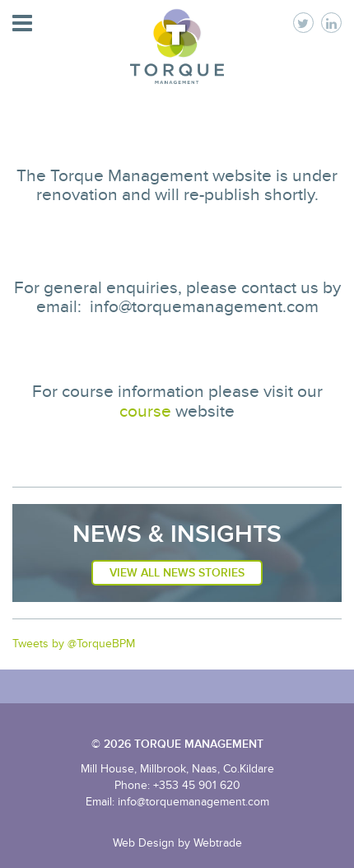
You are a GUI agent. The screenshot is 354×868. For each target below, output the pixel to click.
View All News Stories (177, 573)
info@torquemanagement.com (193, 802)
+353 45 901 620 (197, 785)
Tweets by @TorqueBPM (74, 644)
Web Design (144, 843)
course (145, 411)
